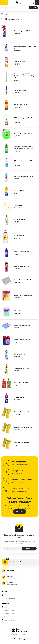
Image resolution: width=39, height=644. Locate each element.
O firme (6, 595)
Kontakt (6, 607)
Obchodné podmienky (10, 614)
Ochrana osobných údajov (11, 610)
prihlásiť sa (30, 549)
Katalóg (4, 14)
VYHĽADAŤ (33, 8)
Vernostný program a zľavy (11, 598)
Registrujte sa (20, 512)
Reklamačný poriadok (9, 620)
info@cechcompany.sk (12, 584)
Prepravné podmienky (10, 617)
